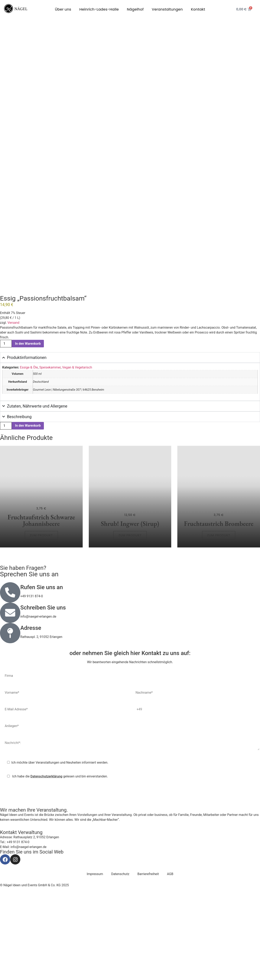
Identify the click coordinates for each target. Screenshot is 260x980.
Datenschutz (120, 961)
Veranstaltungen (167, 9)
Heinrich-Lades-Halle (99, 9)
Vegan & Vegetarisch (77, 454)
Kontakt (198, 9)
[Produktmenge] (6, 430)
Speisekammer (50, 454)
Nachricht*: (130, 830)
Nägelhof (135, 9)
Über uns (63, 9)
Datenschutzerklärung (46, 863)
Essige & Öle (29, 454)
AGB (170, 961)
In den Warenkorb (28, 430)
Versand (14, 409)
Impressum (95, 961)
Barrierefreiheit (148, 961)
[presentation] (31, 879)
